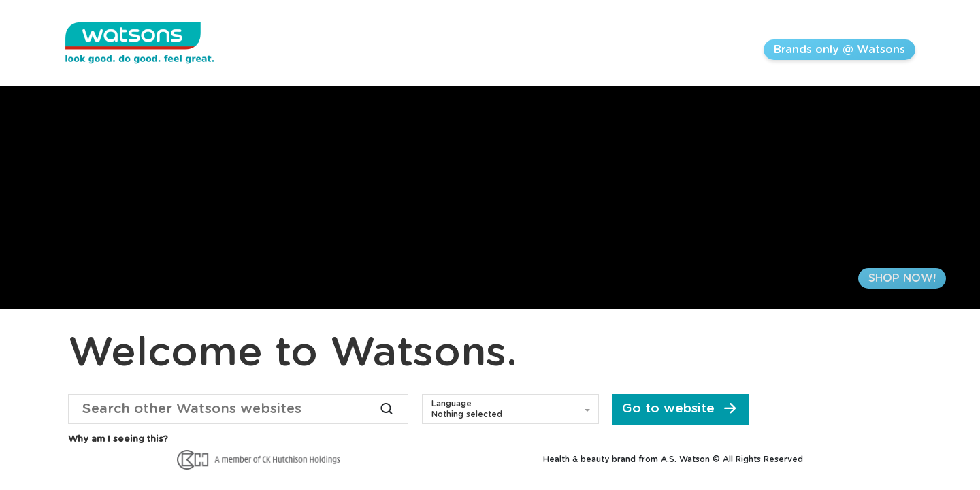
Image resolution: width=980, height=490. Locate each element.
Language (452, 404)
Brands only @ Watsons (839, 50)
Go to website (681, 409)
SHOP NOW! (902, 278)
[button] (510, 409)
